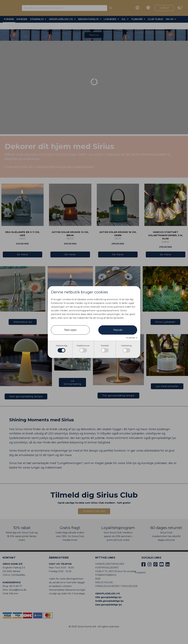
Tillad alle (118, 330)
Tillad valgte (70, 330)
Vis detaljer (131, 338)
